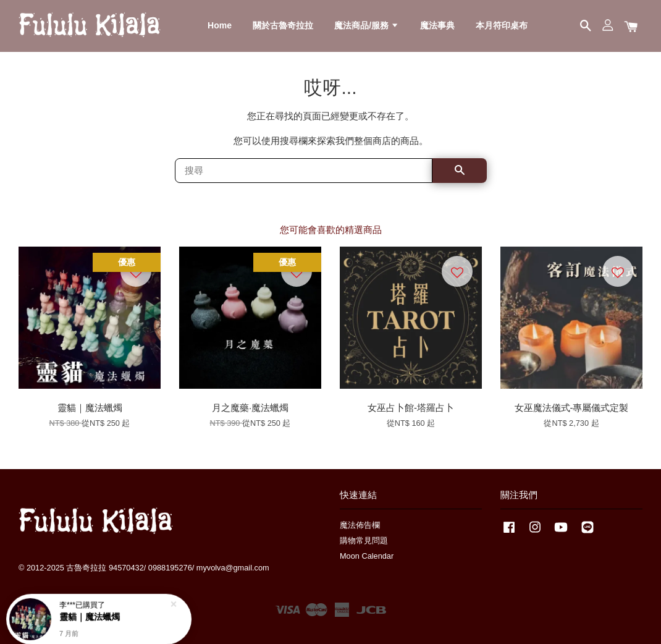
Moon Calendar (367, 556)
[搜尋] (304, 171)
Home (220, 25)
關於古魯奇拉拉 (283, 25)
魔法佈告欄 (360, 525)
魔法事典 (437, 25)
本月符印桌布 (502, 25)
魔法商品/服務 (367, 25)
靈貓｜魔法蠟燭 (90, 611)
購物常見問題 (364, 540)
